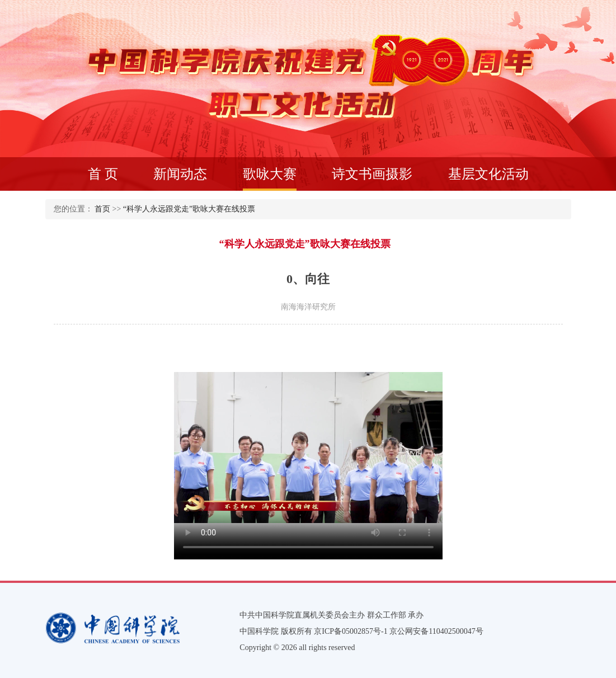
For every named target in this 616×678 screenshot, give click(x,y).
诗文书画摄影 (372, 174)
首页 (102, 209)
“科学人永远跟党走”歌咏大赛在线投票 (189, 209)
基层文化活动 (488, 174)
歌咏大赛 (270, 179)
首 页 (103, 174)
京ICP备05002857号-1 (351, 631)
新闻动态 (180, 174)
